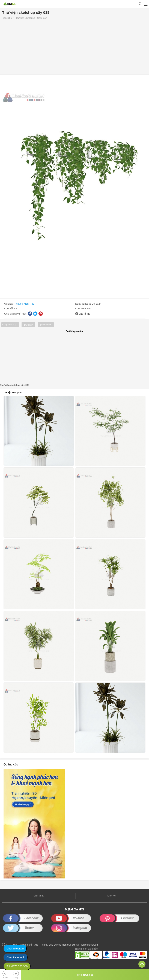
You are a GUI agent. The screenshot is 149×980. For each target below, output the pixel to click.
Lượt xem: (81, 308)
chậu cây (28, 325)
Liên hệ (111, 896)
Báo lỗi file (84, 314)
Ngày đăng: (82, 304)
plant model (46, 325)
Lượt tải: (9, 308)
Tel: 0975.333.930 (17, 966)
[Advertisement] (74, 48)
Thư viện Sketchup (25, 18)
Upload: (9, 304)
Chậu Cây (42, 18)
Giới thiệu (39, 896)
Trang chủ (7, 18)
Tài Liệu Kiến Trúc (24, 304)
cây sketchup (10, 325)
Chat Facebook (16, 957)
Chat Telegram (15, 948)
